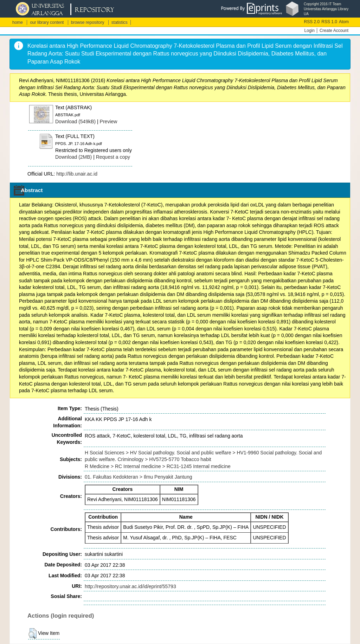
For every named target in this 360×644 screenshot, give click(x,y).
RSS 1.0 (329, 22)
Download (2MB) (73, 157)
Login (310, 31)
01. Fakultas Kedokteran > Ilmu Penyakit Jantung (138, 477)
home (18, 22)
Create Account (334, 31)
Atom (344, 22)
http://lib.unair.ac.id (77, 174)
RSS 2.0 (312, 22)
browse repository (88, 22)
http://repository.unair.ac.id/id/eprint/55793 (130, 586)
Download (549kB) (75, 121)
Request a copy (113, 157)
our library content (47, 22)
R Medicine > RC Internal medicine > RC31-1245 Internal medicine (158, 466)
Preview (109, 121)
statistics (120, 22)
